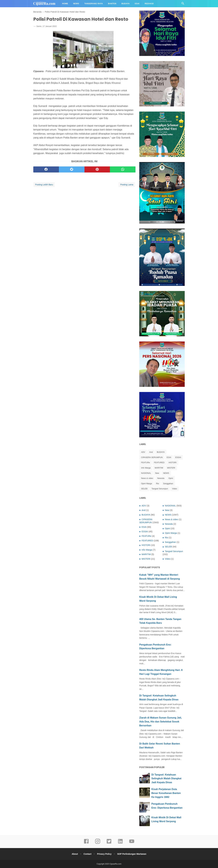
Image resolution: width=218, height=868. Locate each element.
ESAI (169, 457)
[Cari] (183, 4)
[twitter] (72, 169)
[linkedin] (120, 843)
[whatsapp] (123, 169)
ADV (143, 452)
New (157, 473)
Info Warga (146, 468)
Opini (171, 478)
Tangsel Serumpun (160, 489)
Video (174, 489)
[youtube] (132, 843)
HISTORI (173, 462)
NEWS (166, 473)
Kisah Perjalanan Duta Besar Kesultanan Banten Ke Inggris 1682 (166, 793)
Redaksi (149, 4)
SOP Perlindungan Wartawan (132, 854)
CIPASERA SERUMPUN (152, 457)
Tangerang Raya (94, 4)
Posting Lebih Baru (44, 185)
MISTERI (171, 468)
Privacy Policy (104, 854)
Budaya (126, 4)
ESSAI (178, 457)
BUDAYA (161, 452)
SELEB (144, 489)
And (151, 452)
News (76, 4)
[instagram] (98, 843)
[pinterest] (97, 169)
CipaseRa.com (115, 864)
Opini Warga (147, 484)
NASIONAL (146, 473)
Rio (158, 484)
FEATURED (159, 462)
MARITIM (159, 468)
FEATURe (145, 462)
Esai (137, 4)
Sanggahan (168, 484)
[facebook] (46, 169)
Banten (112, 4)
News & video (147, 478)
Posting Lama (127, 185)
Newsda (161, 478)
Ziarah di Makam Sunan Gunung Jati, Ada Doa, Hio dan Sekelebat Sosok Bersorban (161, 722)
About (75, 854)
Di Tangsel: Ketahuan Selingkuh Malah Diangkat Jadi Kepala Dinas (166, 779)
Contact (88, 854)
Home (65, 4)
